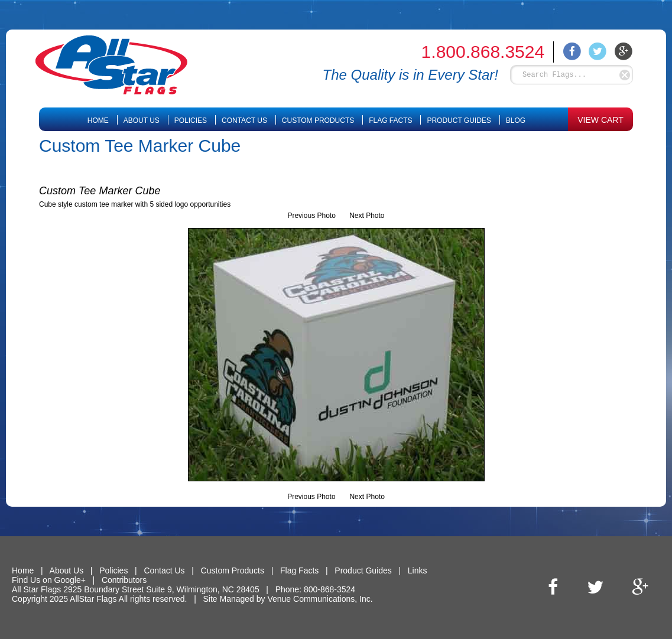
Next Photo (367, 216)
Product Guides (459, 120)
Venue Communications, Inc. (320, 599)
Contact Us (244, 120)
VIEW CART (600, 120)
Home (98, 120)
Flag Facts (390, 120)
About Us (142, 120)
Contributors (124, 580)
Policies (191, 120)
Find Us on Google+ (49, 580)
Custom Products (318, 120)
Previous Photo (311, 216)
